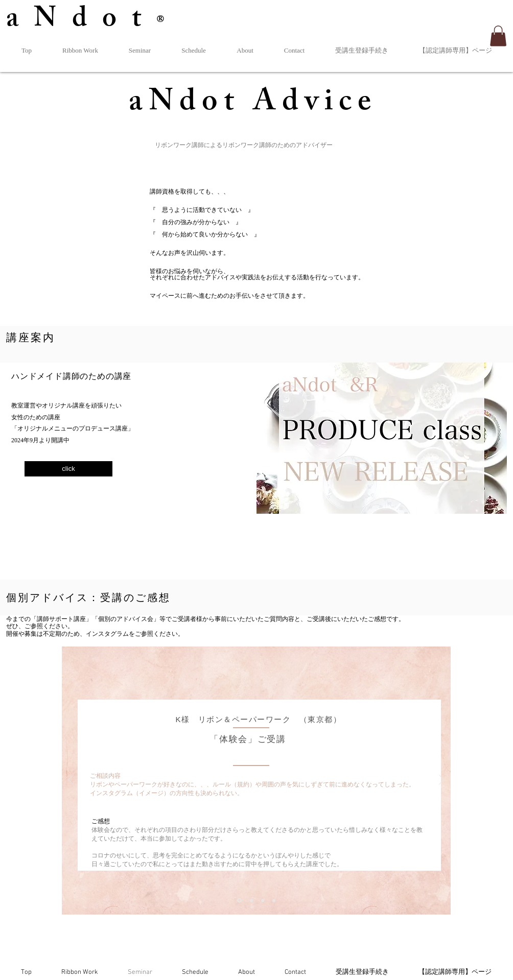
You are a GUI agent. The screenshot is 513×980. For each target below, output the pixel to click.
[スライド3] (263, 900)
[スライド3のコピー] (274, 900)
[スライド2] (251, 900)
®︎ (168, 23)
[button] (498, 36)
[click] (68, 469)
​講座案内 (31, 338)
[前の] (71, 781)
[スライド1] (239, 901)
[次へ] (441, 781)
